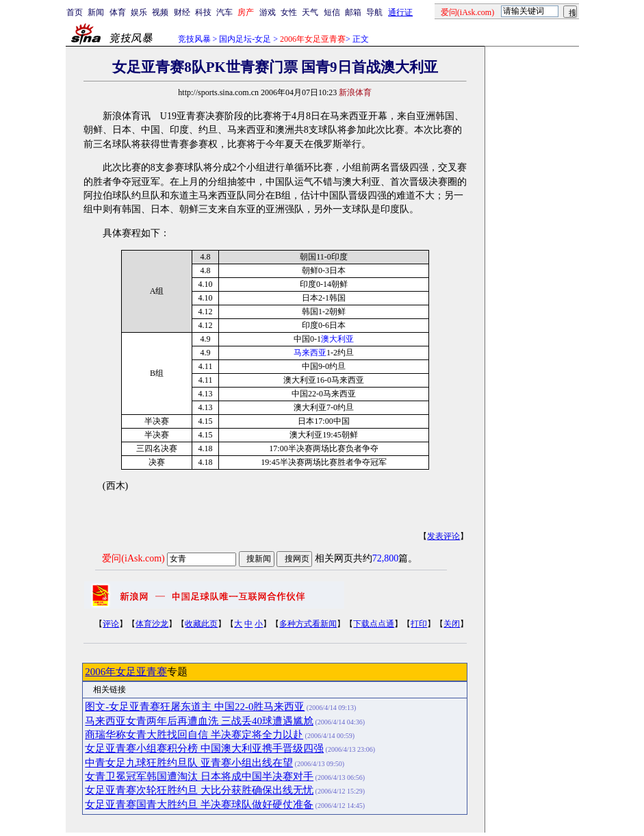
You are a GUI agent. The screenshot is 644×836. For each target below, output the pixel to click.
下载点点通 (374, 624)
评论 (111, 624)
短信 (332, 12)
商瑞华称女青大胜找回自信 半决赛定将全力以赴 (194, 735)
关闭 (452, 624)
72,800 (386, 558)
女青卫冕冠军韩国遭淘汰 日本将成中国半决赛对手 (199, 776)
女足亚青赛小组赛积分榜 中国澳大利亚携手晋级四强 (204, 748)
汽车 (224, 12)
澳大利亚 (337, 339)
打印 (419, 624)
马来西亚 (310, 353)
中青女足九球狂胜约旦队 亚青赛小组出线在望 (189, 763)
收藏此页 (201, 624)
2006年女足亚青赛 (126, 672)
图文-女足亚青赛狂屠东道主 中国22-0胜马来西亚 (195, 707)
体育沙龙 (152, 624)
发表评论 (443, 536)
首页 (75, 12)
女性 (289, 12)
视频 (160, 12)
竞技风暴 (194, 39)
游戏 (268, 12)
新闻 (96, 12)
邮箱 (353, 12)
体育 (118, 12)
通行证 (400, 12)
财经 (182, 12)
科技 (203, 12)
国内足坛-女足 (245, 39)
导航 (374, 12)
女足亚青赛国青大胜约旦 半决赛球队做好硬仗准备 (199, 805)
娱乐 (139, 12)
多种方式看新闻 (308, 624)
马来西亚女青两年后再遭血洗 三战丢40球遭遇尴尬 (199, 721)
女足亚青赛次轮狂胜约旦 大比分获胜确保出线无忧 (199, 790)
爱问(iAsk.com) (133, 558)
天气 (310, 12)
